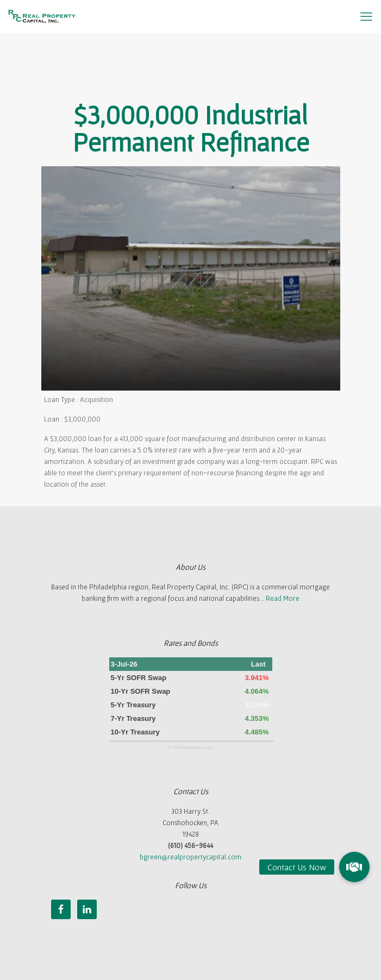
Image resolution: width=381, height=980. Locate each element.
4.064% (257, 691)
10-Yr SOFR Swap (141, 691)
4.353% (257, 718)
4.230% (257, 705)
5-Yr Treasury (133, 705)
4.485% (257, 732)
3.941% (257, 678)
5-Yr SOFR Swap (139, 678)
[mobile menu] (366, 16)
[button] (354, 867)
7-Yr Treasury (133, 718)
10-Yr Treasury (135, 732)
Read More (283, 598)
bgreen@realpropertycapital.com (191, 857)
